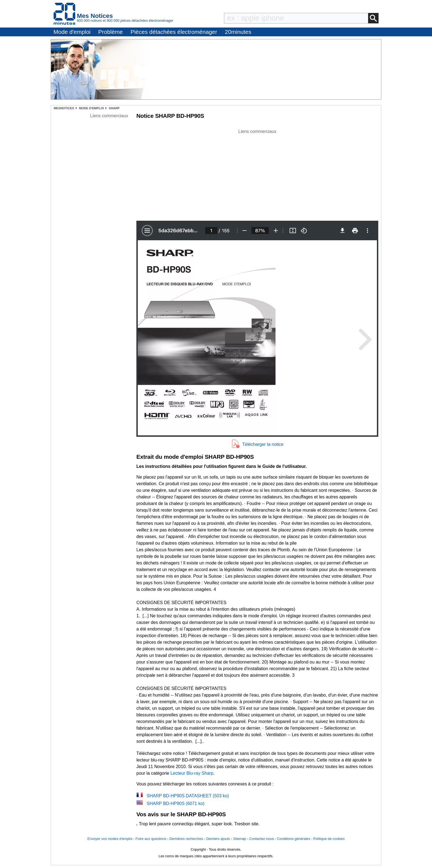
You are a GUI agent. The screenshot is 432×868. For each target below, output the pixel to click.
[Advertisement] (257, 173)
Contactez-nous (261, 839)
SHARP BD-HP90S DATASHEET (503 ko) (188, 796)
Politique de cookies (329, 839)
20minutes (238, 32)
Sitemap (240, 839)
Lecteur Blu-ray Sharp (192, 773)
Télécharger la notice (263, 444)
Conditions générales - (295, 839)
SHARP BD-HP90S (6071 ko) (175, 803)
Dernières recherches (186, 839)
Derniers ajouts (218, 839)
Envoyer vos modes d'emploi (110, 839)
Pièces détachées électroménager (174, 32)
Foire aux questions (151, 839)
